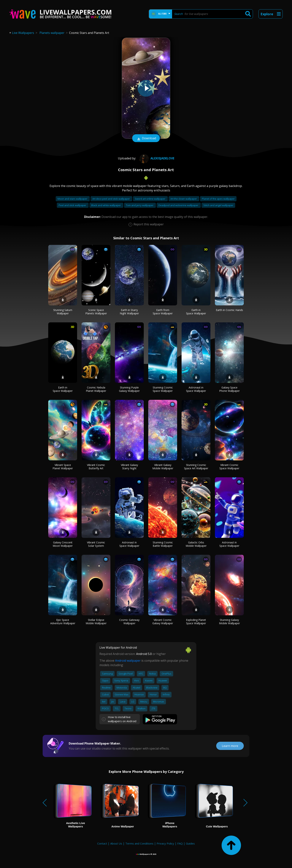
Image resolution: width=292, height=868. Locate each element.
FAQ (180, 843)
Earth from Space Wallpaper (163, 312)
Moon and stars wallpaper (73, 199)
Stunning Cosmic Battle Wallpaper (163, 544)
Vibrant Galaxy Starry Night (129, 467)
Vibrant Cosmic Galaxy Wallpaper (163, 622)
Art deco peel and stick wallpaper (111, 199)
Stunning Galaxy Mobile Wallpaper (229, 622)
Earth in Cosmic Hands (229, 310)
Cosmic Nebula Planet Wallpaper (96, 389)
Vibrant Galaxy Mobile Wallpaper (163, 467)
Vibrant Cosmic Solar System (96, 544)
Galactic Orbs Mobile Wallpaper (196, 544)
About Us (116, 843)
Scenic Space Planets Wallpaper (96, 312)
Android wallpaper (128, 661)
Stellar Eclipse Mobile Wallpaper (96, 622)
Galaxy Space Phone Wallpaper (229, 389)
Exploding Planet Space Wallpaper (196, 622)
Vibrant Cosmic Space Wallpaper (229, 467)
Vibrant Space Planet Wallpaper (63, 467)
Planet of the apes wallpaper (218, 199)
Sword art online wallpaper (150, 199)
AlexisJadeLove (156, 158)
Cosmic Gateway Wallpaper (129, 622)
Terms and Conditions (139, 843)
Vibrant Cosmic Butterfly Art (96, 467)
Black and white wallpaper (106, 205)
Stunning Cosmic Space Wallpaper (163, 389)
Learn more (230, 746)
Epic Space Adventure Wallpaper (63, 622)
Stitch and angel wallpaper (218, 205)
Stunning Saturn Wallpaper (63, 312)
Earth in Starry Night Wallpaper (129, 312)
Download (146, 139)
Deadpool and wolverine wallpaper (179, 205)
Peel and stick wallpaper (73, 205)
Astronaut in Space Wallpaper (196, 389)
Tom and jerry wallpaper (140, 205)
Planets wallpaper (52, 33)
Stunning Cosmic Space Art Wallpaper (196, 467)
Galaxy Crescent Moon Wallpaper (63, 544)
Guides (190, 843)
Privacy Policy (165, 843)
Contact (102, 843)
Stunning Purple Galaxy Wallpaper (129, 389)
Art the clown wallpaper (184, 199)
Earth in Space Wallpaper (196, 312)
